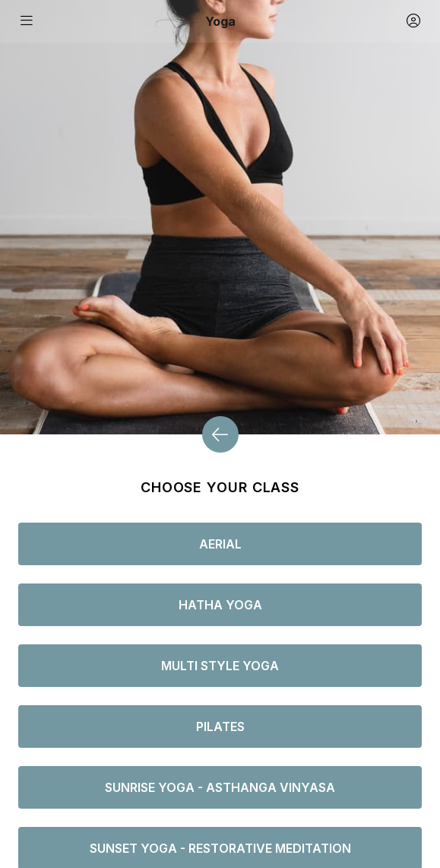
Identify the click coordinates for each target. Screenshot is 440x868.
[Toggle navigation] (27, 21)
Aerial (220, 544)
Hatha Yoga (220, 605)
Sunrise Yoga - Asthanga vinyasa (220, 787)
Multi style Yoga (220, 666)
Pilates (220, 727)
